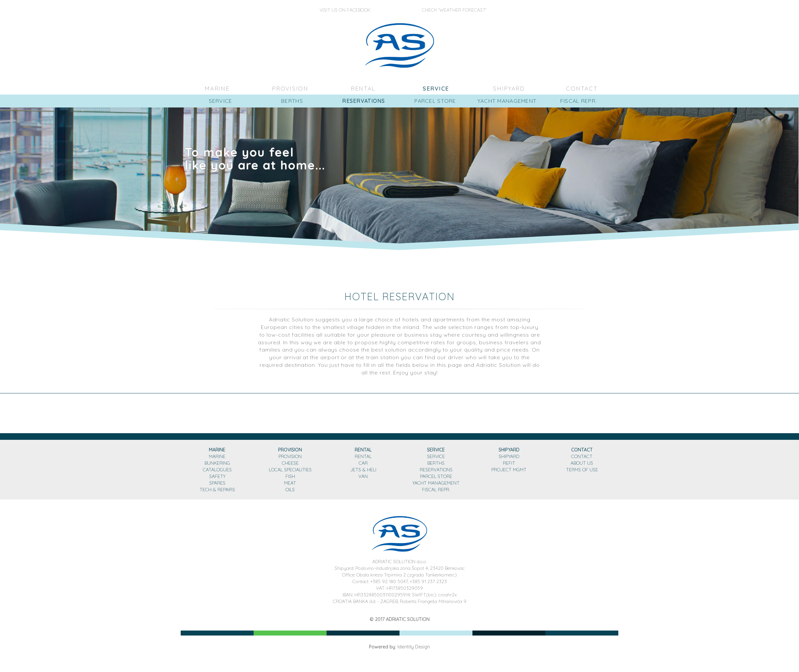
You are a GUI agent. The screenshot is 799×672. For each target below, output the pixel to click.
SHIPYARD (509, 88)
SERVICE (436, 88)
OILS (290, 490)
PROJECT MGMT (509, 470)
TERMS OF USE (582, 470)
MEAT (290, 483)
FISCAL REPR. (436, 490)
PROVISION (290, 88)
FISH (290, 476)
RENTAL (363, 88)
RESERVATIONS (436, 470)
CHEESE (290, 463)
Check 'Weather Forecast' (454, 10)
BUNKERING (217, 463)
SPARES (217, 483)
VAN (363, 476)
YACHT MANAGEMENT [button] (507, 101)
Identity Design (414, 647)
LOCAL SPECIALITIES (290, 470)
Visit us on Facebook (345, 10)
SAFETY (217, 476)
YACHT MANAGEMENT (436, 483)
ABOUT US (582, 463)
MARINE (217, 88)
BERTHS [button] (292, 101)
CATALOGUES (217, 470)
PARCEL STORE (436, 476)
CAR (363, 463)
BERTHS (436, 463)
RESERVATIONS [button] (364, 101)
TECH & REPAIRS (217, 490)
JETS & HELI (363, 470)
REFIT (509, 463)
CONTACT (582, 88)
